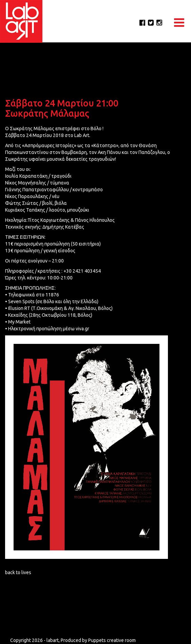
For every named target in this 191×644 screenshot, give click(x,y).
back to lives (18, 572)
